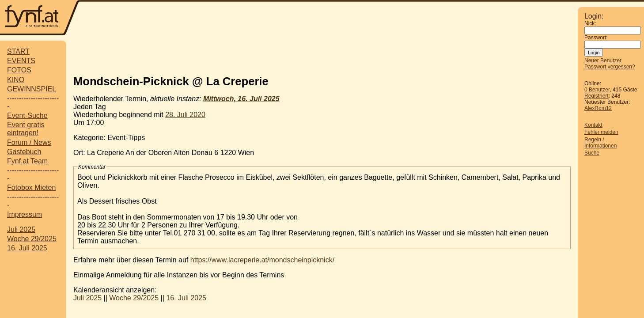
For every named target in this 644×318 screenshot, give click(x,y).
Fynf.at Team (27, 161)
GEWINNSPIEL (32, 89)
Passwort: (596, 38)
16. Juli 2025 (27, 248)
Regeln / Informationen (600, 143)
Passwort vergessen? (610, 67)
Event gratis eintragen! (26, 129)
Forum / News (29, 142)
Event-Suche (27, 115)
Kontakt (593, 125)
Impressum (25, 214)
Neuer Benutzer (603, 61)
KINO (16, 80)
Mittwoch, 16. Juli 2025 (241, 99)
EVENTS (21, 61)
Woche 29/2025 (32, 239)
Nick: (590, 23)
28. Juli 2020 (185, 115)
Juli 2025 (21, 229)
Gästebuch (24, 152)
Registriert (597, 96)
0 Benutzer (597, 90)
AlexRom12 (598, 108)
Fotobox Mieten (31, 187)
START (18, 51)
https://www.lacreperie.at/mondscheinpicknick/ (262, 260)
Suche (592, 153)
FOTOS (19, 70)
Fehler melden (601, 132)
